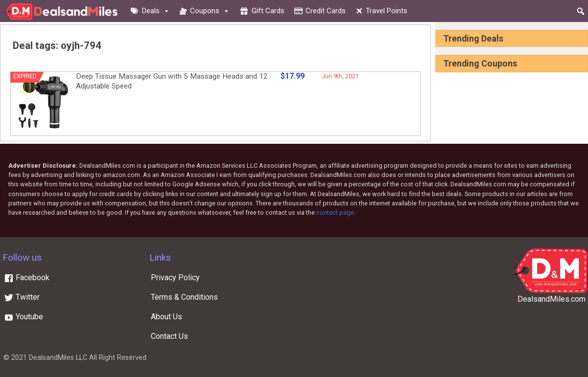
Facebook (27, 277)
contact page (335, 212)
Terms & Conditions (184, 297)
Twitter (22, 297)
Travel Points (387, 11)
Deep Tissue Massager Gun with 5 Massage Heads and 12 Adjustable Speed (172, 81)
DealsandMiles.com (552, 299)
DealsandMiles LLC (58, 358)
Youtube (24, 317)
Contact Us (169, 336)
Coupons (210, 11)
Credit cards (326, 11)
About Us (166, 317)
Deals (156, 11)
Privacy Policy (175, 277)
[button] (581, 11)
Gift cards (268, 11)
